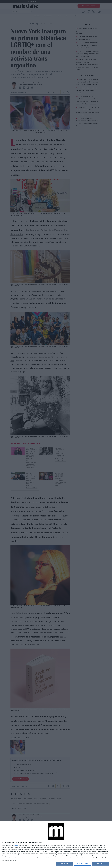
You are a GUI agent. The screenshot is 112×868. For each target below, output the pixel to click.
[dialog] (56, 845)
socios (16, 846)
